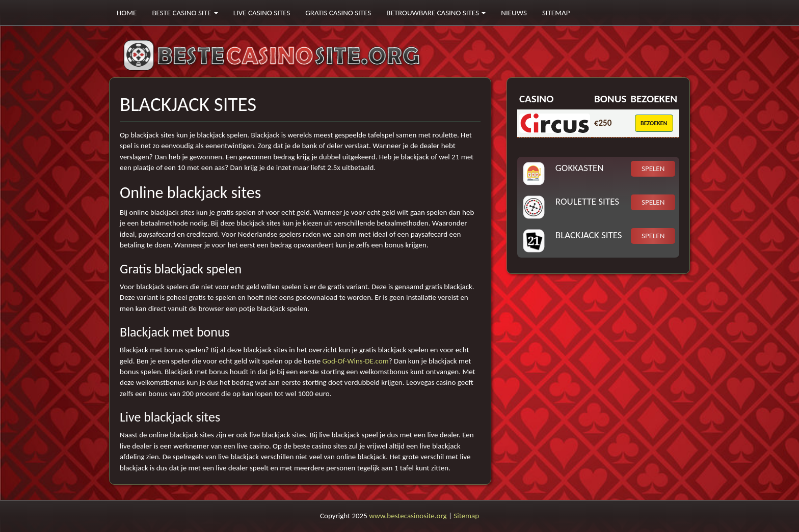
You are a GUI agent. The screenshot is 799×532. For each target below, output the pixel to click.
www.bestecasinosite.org (408, 516)
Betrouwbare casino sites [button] (436, 13)
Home (127, 13)
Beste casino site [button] (185, 13)
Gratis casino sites (338, 13)
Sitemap (556, 13)
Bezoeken (654, 123)
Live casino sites (262, 13)
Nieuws (514, 13)
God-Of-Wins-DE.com (356, 361)
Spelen (653, 169)
